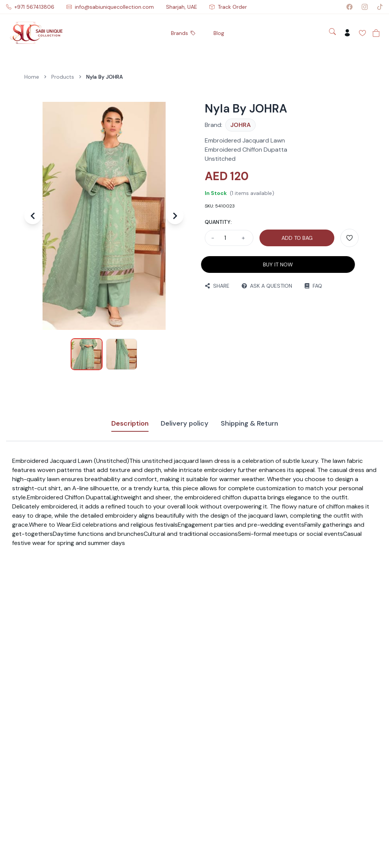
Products (63, 77)
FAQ (312, 286)
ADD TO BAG (297, 238)
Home (32, 77)
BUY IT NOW (274, 265)
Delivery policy (185, 423)
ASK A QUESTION (265, 286)
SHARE (216, 286)
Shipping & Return (249, 423)
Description (130, 425)
